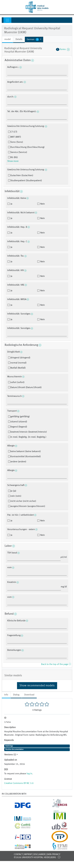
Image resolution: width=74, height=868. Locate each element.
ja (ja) (13, 491)
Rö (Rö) (14, 157)
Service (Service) (19, 152)
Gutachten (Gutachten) (22, 176)
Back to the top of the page (56, 664)
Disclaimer (39, 854)
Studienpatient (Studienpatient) (26, 181)
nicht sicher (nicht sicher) (23, 501)
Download (29, 695)
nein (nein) (16, 496)
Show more (13, 161)
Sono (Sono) (17, 142)
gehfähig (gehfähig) (20, 417)
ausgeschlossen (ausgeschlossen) (28, 506)
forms (63, 49)
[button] (34, 40)
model (7, 39)
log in (29, 774)
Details (19, 39)
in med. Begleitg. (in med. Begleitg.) (28, 437)
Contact (18, 854)
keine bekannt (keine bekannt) (26, 451)
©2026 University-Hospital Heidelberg (35, 858)
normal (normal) (18, 363)
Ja (11, 204)
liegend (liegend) (19, 427)
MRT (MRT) (16, 137)
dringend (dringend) (20, 358)
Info (6, 695)
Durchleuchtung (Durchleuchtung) (27, 147)
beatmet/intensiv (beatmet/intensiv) (29, 432)
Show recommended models (37, 686)
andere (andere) (18, 462)
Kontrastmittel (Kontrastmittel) (26, 457)
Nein (42, 204)
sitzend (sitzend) (19, 422)
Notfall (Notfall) (18, 368)
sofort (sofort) (17, 382)
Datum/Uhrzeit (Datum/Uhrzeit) (26, 387)
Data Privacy (53, 854)
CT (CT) (14, 132)
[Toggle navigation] (7, 20)
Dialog (16, 695)
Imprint (28, 854)
